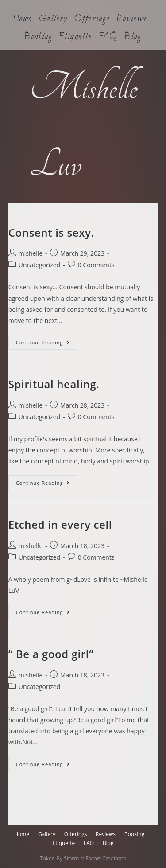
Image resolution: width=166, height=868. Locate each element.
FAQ (108, 37)
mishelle (31, 253)
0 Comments (96, 265)
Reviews (131, 19)
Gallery (53, 19)
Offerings (92, 19)
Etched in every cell (60, 524)
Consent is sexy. (51, 232)
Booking (38, 37)
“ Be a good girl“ (51, 654)
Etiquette (75, 37)
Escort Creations (106, 858)
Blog (133, 37)
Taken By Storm (60, 858)
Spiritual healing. (54, 384)
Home (23, 19)
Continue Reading (47, 340)
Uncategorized (39, 265)
